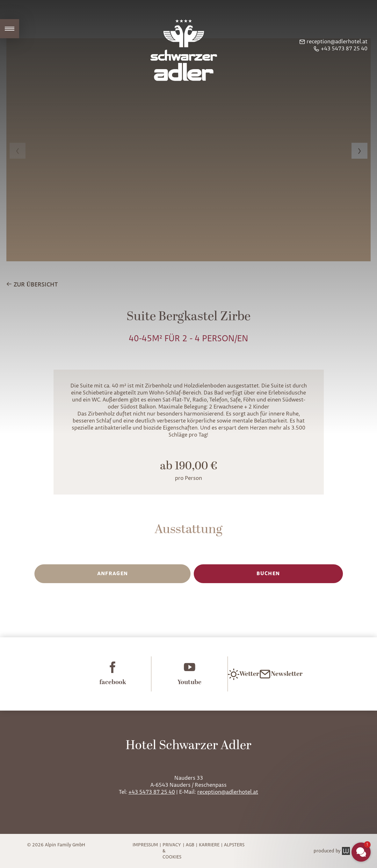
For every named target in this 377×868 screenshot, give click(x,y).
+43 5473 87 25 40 (152, 792)
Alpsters (234, 845)
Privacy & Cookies (172, 851)
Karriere (209, 845)
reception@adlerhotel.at (228, 792)
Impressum (145, 845)
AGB (190, 845)
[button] (361, 852)
